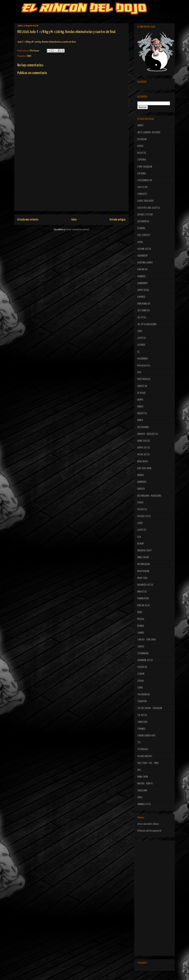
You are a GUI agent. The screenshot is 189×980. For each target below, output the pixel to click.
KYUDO (140, 503)
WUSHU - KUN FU (145, 784)
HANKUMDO (142, 283)
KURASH (141, 489)
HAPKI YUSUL (143, 290)
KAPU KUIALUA (144, 379)
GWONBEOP (142, 256)
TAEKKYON (142, 701)
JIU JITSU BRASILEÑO (147, 324)
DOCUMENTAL (143, 221)
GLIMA (140, 242)
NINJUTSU (142, 592)
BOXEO (140, 146)
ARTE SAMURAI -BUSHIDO (149, 132)
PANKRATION (143, 598)
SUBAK (140, 681)
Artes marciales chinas (148, 824)
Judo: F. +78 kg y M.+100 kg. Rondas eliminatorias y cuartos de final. (47, 42)
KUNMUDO (142, 482)
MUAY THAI (142, 578)
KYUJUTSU (142, 509)
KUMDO (141, 475)
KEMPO (140, 400)
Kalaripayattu (144, 365)
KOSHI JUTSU (143, 455)
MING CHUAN (143, 557)
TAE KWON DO (144, 695)
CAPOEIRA (142, 160)
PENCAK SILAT (144, 605)
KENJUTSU (142, 413)
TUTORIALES (143, 749)
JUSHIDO (141, 345)
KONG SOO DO (144, 441)
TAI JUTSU (142, 715)
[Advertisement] (71, 185)
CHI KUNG (142, 174)
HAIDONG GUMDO (145, 263)
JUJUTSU (141, 338)
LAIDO (140, 523)
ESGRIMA (141, 228)
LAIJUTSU (142, 530)
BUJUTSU (142, 153)
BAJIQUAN (142, 139)
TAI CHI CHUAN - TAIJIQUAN (150, 708)
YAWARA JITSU (144, 804)
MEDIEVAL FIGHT (145, 551)
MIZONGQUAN (144, 564)
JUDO (29, 56)
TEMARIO (141, 729)
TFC (139, 742)
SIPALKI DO (142, 667)
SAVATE (141, 647)
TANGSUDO (142, 722)
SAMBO (141, 633)
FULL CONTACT (144, 235)
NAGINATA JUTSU (145, 585)
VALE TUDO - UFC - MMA (148, 763)
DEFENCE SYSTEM (145, 215)
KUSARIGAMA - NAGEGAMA (149, 496)
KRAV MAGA (143, 462)
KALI (139, 372)
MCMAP (141, 544)
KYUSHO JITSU (144, 516)
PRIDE (140, 612)
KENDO (140, 407)
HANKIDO (141, 276)
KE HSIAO (141, 393)
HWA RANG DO (144, 304)
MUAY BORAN (143, 571)
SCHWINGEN (143, 653)
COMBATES (142, 194)
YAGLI (140, 797)
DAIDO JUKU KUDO (146, 201)
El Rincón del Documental (149, 831)
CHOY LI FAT (143, 187)
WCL (139, 770)
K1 (139, 352)
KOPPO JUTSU (144, 448)
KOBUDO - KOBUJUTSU (148, 434)
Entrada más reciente (28, 220)
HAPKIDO (141, 297)
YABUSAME (142, 791)
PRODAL (141, 619)
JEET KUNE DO (144, 311)
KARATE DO (142, 386)
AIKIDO (140, 125)
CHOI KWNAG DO (145, 180)
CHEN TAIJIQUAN (145, 167)
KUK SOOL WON (144, 468)
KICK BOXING (143, 427)
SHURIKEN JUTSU (145, 660)
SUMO (140, 688)
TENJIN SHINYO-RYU (146, 736)
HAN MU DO (142, 269)
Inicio (74, 220)
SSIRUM (141, 674)
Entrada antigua (118, 220)
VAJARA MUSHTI (145, 756)
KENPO (140, 420)
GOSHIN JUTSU (144, 249)
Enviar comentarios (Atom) (78, 230)
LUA (139, 537)
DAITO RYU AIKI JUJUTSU (149, 208)
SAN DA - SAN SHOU (147, 640)
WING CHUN (143, 777)
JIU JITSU (142, 318)
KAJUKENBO (143, 359)
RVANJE (141, 626)
